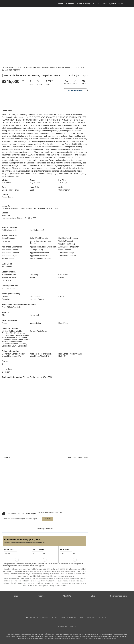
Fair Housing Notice (97, 618)
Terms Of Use (33, 618)
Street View (83, 457)
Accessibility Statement (72, 618)
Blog (105, 3)
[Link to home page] (11, 4)
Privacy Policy (50, 618)
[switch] (67, 83)
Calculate (48, 519)
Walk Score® (49, 529)
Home (61, 3)
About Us (97, 3)
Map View (72, 457)
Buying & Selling (84, 3)
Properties (70, 3)
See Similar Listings (75, 90)
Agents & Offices (116, 3)
